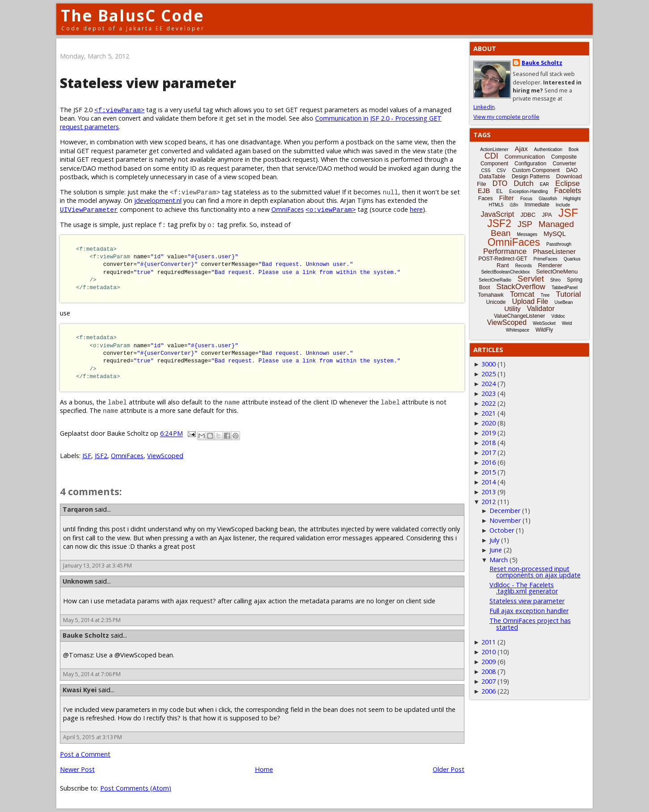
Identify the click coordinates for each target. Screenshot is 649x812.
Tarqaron (78, 509)
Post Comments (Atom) (136, 788)
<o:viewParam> (331, 209)
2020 (489, 423)
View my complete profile (506, 117)
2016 (489, 462)
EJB (484, 191)
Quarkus (572, 259)
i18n (514, 205)
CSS (486, 170)
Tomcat (522, 294)
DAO (572, 170)
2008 (489, 671)
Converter (564, 164)
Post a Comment (85, 754)
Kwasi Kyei (80, 690)
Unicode (496, 302)
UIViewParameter (89, 209)
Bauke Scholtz (86, 635)
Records (524, 266)
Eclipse (567, 183)
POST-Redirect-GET (503, 259)
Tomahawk (491, 295)
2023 (489, 393)
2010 (489, 652)
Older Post (449, 769)
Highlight (572, 199)
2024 (489, 384)
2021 (489, 413)
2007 (489, 681)
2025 (489, 374)
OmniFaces (288, 209)
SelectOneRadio (495, 280)
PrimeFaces (546, 259)
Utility (512, 309)
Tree (545, 295)
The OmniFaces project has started (530, 624)
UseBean (563, 302)
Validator (541, 309)
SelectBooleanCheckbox (505, 272)
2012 (489, 502)
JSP (525, 224)
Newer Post (77, 769)
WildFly (544, 330)
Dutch (523, 183)
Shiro (555, 280)
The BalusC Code (133, 15)
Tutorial (569, 294)
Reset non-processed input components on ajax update (535, 572)
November (505, 520)
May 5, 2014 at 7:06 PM (92, 674)
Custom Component (536, 170)
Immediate (537, 205)
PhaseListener (554, 251)
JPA (547, 215)
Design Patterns (531, 177)
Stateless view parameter (527, 601)
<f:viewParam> (119, 110)
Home (264, 769)
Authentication (548, 149)
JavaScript (498, 214)
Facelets (568, 191)
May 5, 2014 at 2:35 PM (92, 620)
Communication (525, 157)
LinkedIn (484, 107)
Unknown (78, 581)
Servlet (531, 279)
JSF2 (101, 456)
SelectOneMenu (557, 271)
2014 (489, 482)
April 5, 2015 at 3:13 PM (93, 737)
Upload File (530, 301)
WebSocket (544, 323)
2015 (489, 472)
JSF (87, 456)
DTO (500, 183)
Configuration (530, 164)
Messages (527, 234)
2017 (489, 452)
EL (499, 191)
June (496, 550)
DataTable (492, 176)
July (494, 540)
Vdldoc (558, 316)
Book (574, 149)
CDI (491, 156)
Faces (486, 198)
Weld (567, 323)
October (502, 530)
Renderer (550, 265)
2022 (489, 403)
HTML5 (496, 205)
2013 (489, 492)
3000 (489, 364)
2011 (489, 642)
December (505, 511)
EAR (545, 184)
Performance (505, 251)
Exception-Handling (529, 191)
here (416, 209)
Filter (507, 198)
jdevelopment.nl (158, 200)
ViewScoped (165, 456)
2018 (489, 443)
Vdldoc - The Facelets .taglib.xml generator (524, 588)
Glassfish (548, 199)
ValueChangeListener (520, 316)
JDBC (528, 215)
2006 (489, 691)
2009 (489, 662)
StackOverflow (521, 287)
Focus (526, 199)
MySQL (555, 234)
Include (563, 205)
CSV (501, 170)
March (499, 560)
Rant (503, 265)
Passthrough (559, 244)
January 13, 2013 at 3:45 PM (97, 566)
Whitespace (518, 330)
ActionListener (494, 149)
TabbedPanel (565, 288)
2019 (489, 433)
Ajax (521, 149)
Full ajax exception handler (529, 611)
